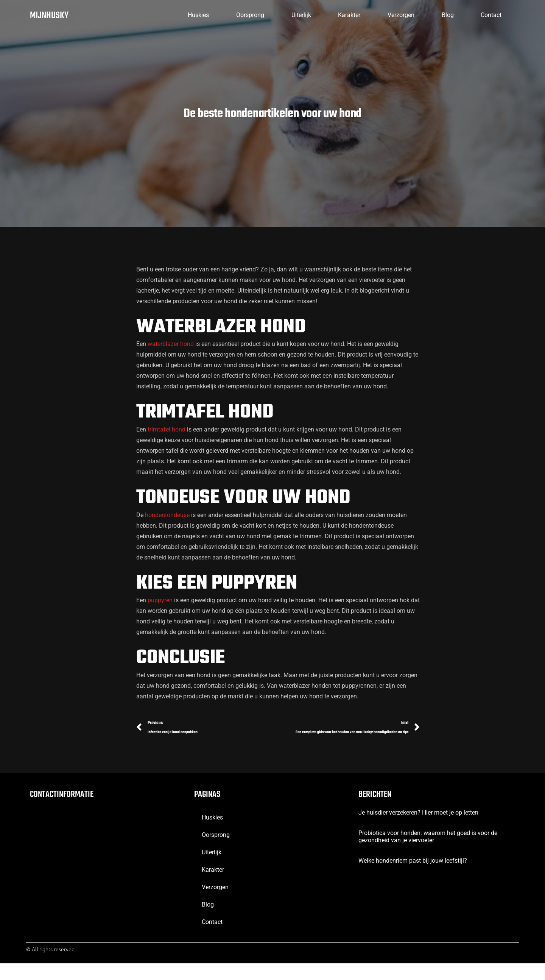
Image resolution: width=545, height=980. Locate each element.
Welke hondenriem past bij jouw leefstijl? (413, 878)
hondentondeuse (167, 520)
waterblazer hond (171, 349)
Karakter (314, 15)
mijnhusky (51, 15)
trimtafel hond (167, 434)
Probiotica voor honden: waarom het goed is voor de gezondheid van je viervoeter (428, 854)
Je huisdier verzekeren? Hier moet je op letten (418, 829)
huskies (133, 15)
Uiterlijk (256, 15)
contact (486, 15)
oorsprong (195, 15)
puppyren (160, 605)
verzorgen (376, 15)
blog (433, 15)
